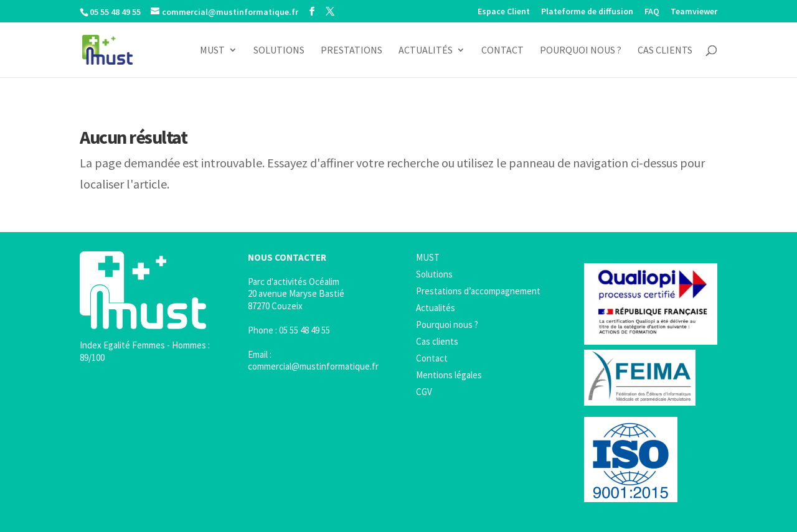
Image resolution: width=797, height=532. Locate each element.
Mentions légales (449, 375)
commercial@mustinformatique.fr (313, 366)
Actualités (426, 51)
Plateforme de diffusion (587, 12)
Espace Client (504, 12)
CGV (424, 392)
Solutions (279, 51)
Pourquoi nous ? (581, 51)
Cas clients (665, 51)
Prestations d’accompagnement (478, 291)
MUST (212, 51)
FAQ (652, 12)
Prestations (351, 51)
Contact (502, 51)
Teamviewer (694, 12)
